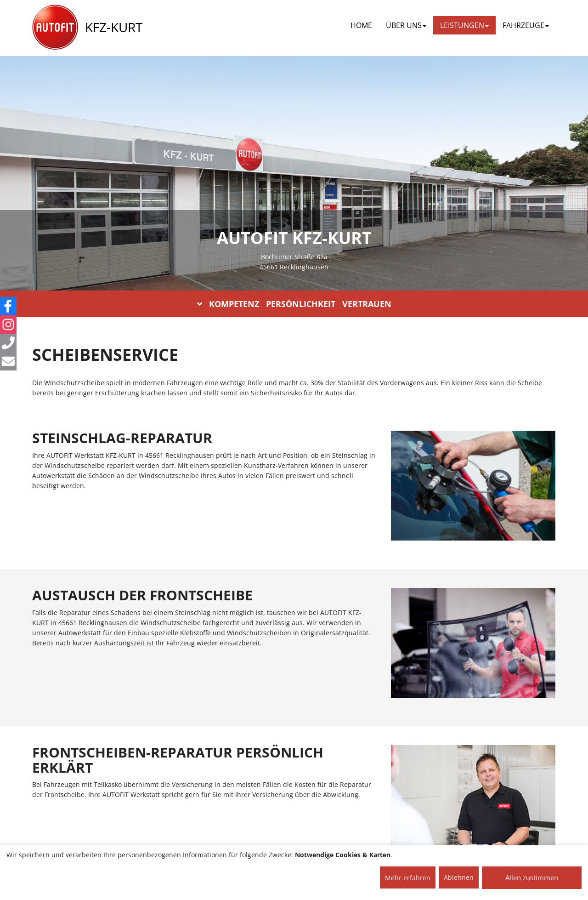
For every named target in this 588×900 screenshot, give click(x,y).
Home (361, 25)
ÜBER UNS (406, 25)
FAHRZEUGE (526, 25)
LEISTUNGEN (464, 25)
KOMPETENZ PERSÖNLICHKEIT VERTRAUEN (294, 304)
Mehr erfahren (408, 878)
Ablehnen (459, 877)
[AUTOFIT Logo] (55, 28)
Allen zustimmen (532, 877)
